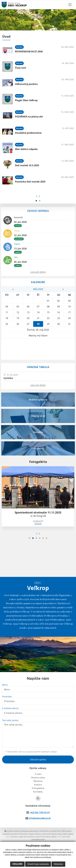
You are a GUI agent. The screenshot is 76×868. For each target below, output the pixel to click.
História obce (38, 778)
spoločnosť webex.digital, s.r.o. (48, 837)
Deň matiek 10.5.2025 (27, 165)
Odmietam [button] (58, 864)
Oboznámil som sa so (31, 752)
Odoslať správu (38, 759)
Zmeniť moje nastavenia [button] (38, 864)
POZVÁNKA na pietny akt (29, 117)
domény (14, 837)
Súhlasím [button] (17, 864)
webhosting (56, 834)
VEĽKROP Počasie (38, 349)
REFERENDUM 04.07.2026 (29, 51)
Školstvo (38, 781)
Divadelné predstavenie (28, 133)
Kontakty (38, 792)
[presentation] (37, 196)
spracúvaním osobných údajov (42, 752)
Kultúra (38, 785)
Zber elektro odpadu (26, 149)
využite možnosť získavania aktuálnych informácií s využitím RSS (32, 831)
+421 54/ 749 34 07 (40, 813)
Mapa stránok (35, 834)
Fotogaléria (38, 788)
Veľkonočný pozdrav (26, 84)
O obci (38, 774)
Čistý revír (21, 68)
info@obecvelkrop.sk (40, 818)
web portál (46, 834)
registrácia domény (27, 837)
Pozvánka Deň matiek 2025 (30, 182)
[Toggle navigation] (70, 5)
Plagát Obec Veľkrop (26, 100)
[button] (36, 201)
